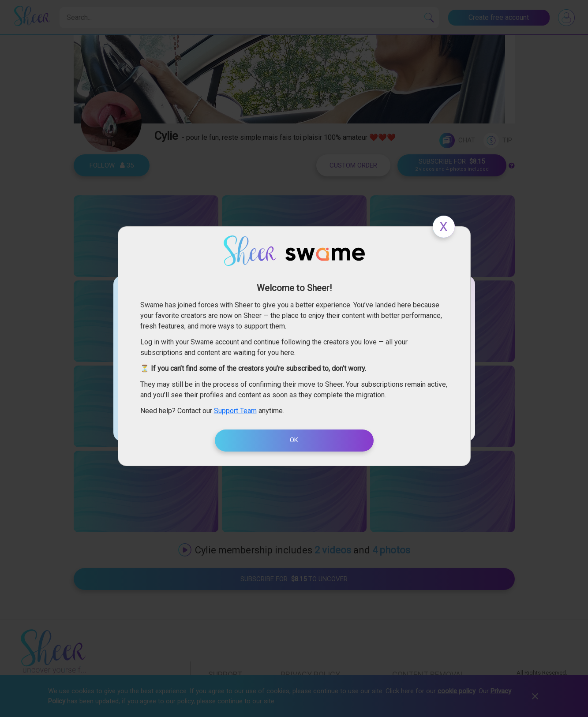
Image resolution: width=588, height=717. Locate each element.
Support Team (235, 411)
